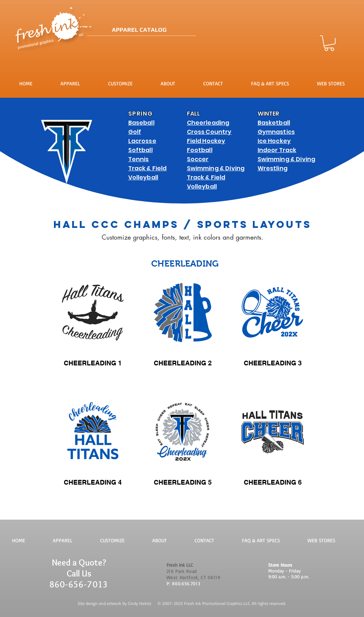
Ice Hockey (274, 141)
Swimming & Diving (216, 168)
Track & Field (148, 168)
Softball (140, 150)
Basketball (274, 123)
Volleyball (143, 177)
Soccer (198, 159)
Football (200, 150)
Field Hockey (206, 141)
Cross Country (209, 132)
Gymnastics (276, 132)
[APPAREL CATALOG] (165, 30)
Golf (135, 132)
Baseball (141, 123)
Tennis (139, 159)
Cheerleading (208, 123)
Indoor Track (277, 150)
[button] (329, 43)
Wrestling (273, 168)
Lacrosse (142, 141)
